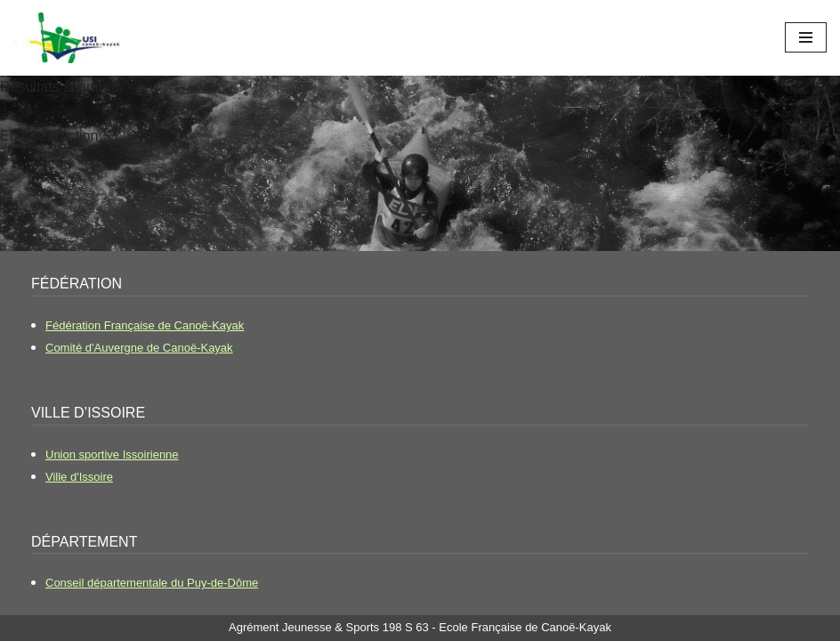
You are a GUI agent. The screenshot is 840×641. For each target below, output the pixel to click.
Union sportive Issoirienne (112, 454)
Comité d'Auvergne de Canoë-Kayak (139, 348)
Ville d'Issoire (79, 477)
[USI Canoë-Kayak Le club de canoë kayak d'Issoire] (67, 38)
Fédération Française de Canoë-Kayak (145, 325)
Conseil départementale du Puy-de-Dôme (152, 583)
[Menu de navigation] (806, 37)
